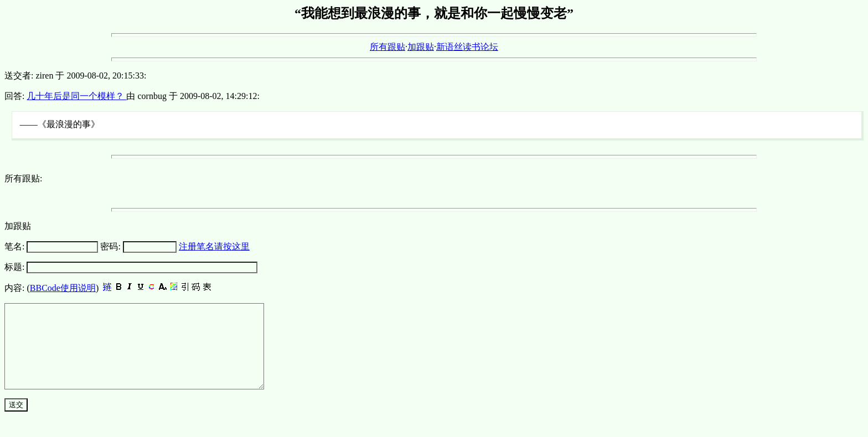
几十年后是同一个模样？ (76, 96)
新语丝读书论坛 (467, 47)
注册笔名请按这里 (214, 246)
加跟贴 (421, 47)
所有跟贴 (387, 47)
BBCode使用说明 (63, 288)
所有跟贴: (23, 178)
